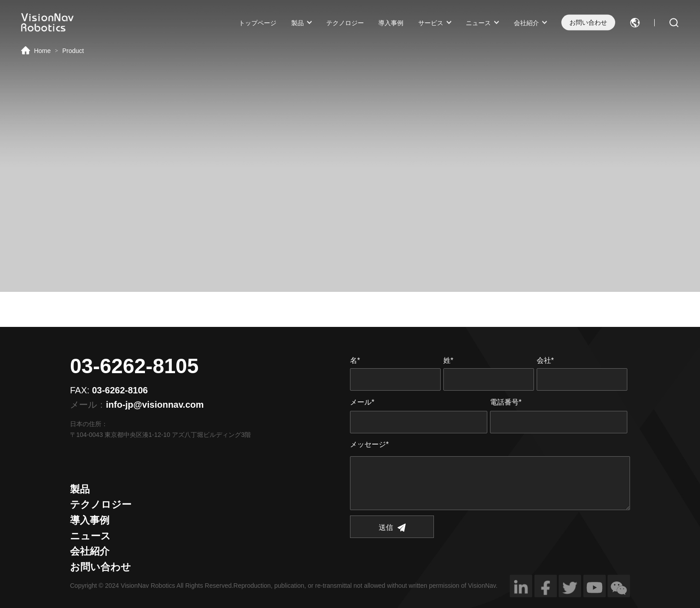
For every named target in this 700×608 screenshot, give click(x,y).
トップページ (258, 22)
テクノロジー (345, 22)
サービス (431, 22)
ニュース (478, 22)
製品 (297, 22)
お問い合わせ (588, 22)
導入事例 (391, 22)
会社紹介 (526, 22)
